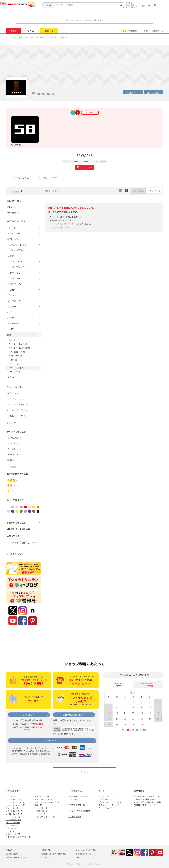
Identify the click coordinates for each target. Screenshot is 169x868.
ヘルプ (145, 31)
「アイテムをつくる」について (112, 802)
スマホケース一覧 (13, 834)
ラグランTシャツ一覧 (14, 811)
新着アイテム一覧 (42, 796)
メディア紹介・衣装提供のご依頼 (147, 802)
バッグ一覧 (10, 831)
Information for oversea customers (84, 20)
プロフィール (133, 93)
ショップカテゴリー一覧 (45, 817)
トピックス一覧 (41, 808)
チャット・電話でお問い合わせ (146, 796)
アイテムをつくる (76, 791)
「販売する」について (108, 799)
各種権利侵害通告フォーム (144, 805)
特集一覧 (38, 805)
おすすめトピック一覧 (44, 799)
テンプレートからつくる (79, 796)
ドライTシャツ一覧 (13, 799)
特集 (53, 227)
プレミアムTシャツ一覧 (15, 802)
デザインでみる (154, 191)
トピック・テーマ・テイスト (63, 224)
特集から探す (17, 554)
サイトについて (105, 808)
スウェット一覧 (12, 825)
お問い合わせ (158, 31)
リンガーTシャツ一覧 (14, 814)
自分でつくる (74, 799)
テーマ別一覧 (40, 814)
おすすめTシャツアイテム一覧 (18, 837)
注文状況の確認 (131, 7)
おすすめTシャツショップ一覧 (47, 802)
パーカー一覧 (11, 828)
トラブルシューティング (109, 805)
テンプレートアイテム (49, 178)
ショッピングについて (108, 796)
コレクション (154, 93)
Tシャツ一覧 (11, 796)
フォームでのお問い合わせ (144, 799)
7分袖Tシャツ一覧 (13, 823)
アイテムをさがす (13, 791)
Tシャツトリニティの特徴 (79, 811)
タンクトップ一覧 (13, 817)
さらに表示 (11, 423)
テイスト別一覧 (41, 811)
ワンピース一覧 (12, 808)
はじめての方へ (75, 816)
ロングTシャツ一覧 (13, 820)
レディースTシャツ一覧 (15, 805)
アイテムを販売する (77, 805)
